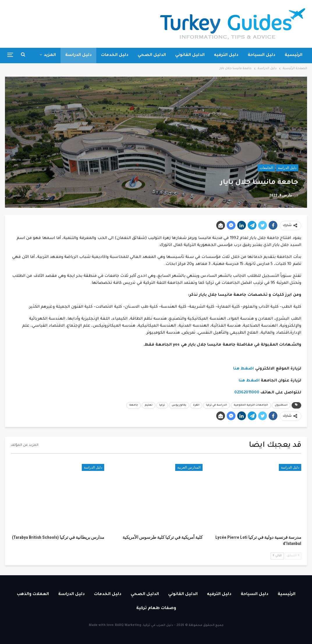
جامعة (134, 405)
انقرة (196, 405)
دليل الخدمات (115, 55)
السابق (293, 556)
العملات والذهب (33, 594)
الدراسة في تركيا (217, 405)
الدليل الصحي (152, 55)
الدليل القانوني (190, 55)
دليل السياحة (262, 55)
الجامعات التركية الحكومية (251, 405)
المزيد (50, 55)
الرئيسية (294, 55)
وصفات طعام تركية (156, 608)
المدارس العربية (189, 467)
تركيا (162, 405)
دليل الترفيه (226, 55)
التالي (277, 556)
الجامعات (266, 168)
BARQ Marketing (128, 625)
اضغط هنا (244, 369)
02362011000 (247, 393)
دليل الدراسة (78, 55)
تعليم (149, 405)
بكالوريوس (179, 405)
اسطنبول (281, 405)
